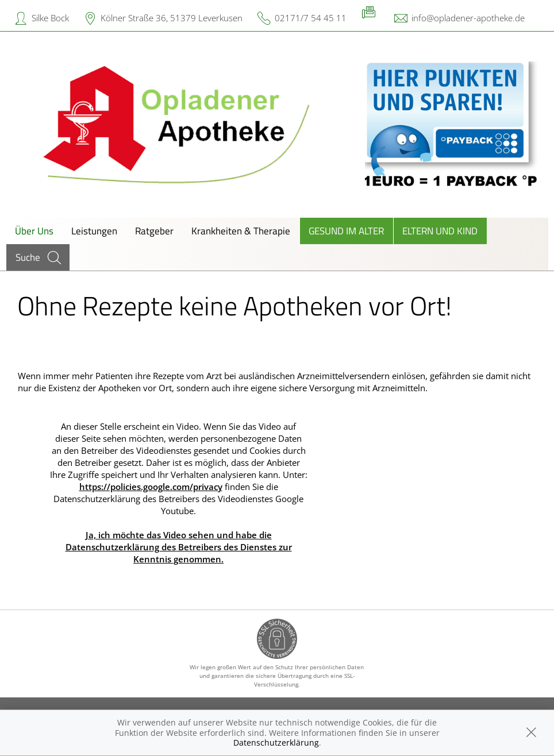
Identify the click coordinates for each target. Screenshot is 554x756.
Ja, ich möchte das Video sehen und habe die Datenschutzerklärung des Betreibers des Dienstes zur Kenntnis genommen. (179, 547)
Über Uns (34, 231)
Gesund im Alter (346, 231)
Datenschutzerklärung (276, 743)
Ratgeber (154, 231)
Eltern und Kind (440, 231)
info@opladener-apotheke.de (468, 18)
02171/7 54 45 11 (311, 18)
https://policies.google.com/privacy (151, 487)
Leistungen (94, 231)
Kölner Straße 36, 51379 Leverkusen (172, 18)
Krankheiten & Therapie (241, 231)
